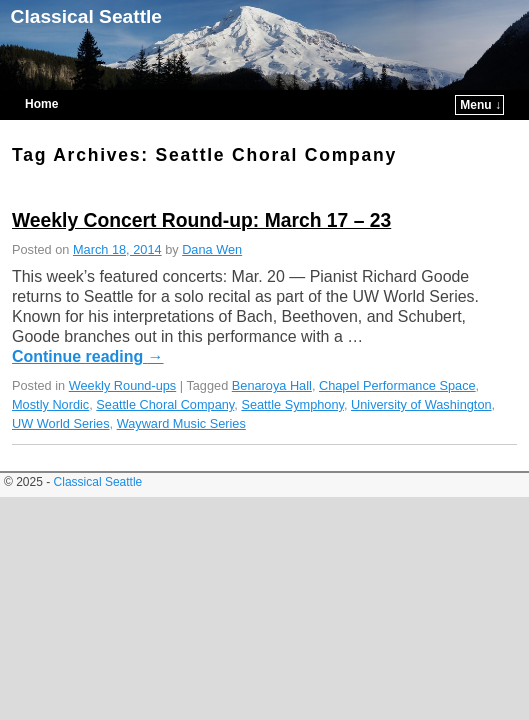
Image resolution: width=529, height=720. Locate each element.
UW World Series (61, 393)
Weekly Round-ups (123, 355)
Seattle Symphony (292, 374)
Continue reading (88, 326)
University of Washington (421, 374)
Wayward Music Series (181, 393)
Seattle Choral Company (165, 374)
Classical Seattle (86, 16)
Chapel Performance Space (397, 355)
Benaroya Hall (272, 355)
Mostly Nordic (50, 374)
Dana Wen (212, 219)
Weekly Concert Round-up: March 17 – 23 (201, 190)
